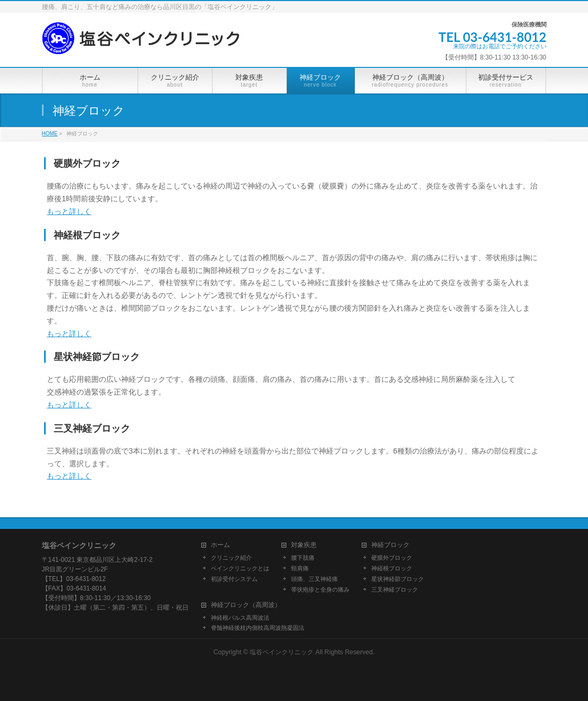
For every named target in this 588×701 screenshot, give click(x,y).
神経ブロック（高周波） (246, 605)
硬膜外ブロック (392, 558)
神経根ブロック (392, 568)
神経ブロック (390, 545)
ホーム (220, 545)
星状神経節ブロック (398, 579)
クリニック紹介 (231, 558)
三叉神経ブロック (395, 589)
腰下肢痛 (303, 558)
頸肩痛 (300, 568)
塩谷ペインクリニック (282, 652)
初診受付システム (234, 579)
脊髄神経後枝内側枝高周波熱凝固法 (258, 628)
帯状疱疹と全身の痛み (320, 589)
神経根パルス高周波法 (240, 618)
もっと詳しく (69, 211)
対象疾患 (304, 545)
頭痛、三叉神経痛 (314, 579)
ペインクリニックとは (240, 568)
